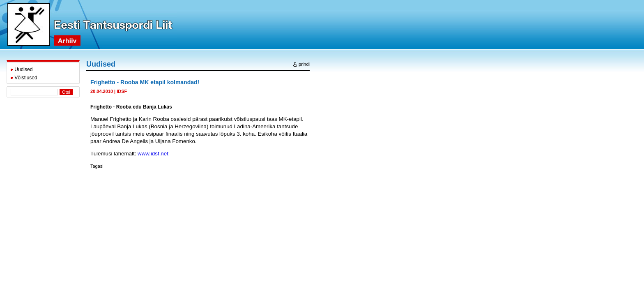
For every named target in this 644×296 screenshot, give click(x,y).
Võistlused (24, 78)
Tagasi (97, 166)
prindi (301, 64)
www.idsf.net (153, 154)
